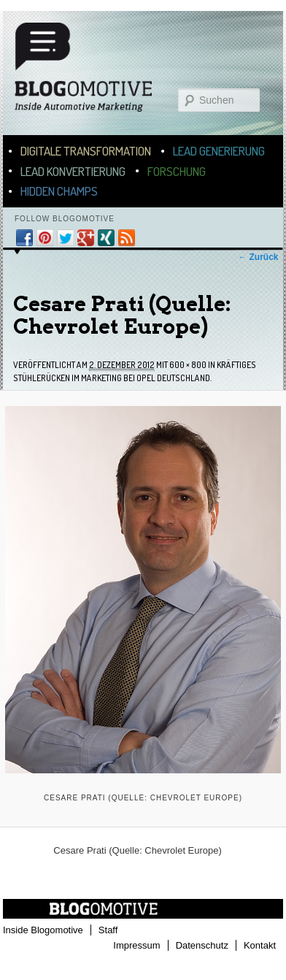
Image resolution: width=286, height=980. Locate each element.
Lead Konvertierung (73, 171)
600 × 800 (188, 365)
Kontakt (260, 945)
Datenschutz (202, 945)
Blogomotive (93, 74)
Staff (108, 930)
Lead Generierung (219, 151)
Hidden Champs (59, 191)
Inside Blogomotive (43, 930)
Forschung (177, 171)
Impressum (136, 945)
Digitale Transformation (86, 151)
